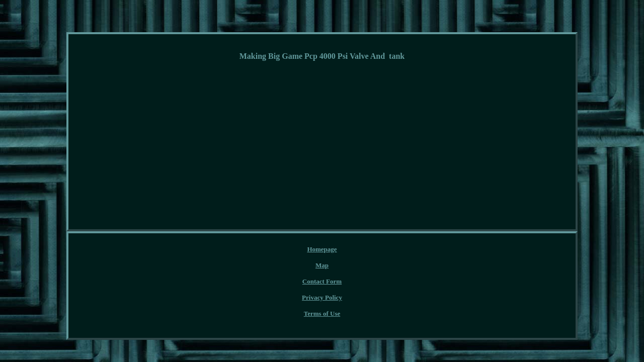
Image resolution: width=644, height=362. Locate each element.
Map (262, 250)
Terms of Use (400, 250)
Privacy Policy (351, 250)
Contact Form (299, 250)
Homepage (229, 250)
